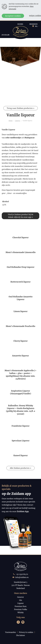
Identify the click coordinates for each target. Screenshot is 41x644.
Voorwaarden (10, 632)
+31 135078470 (22, 574)
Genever (20, 597)
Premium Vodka (21, 609)
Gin (21, 600)
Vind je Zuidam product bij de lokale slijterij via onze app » (21, 216)
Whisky (21, 613)
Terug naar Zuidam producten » (21, 108)
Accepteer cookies (13, 16)
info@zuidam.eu (22, 577)
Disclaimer (21, 635)
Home (11, 121)
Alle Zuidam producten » (20, 468)
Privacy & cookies (26, 632)
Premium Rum (21, 606)
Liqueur (18, 121)
